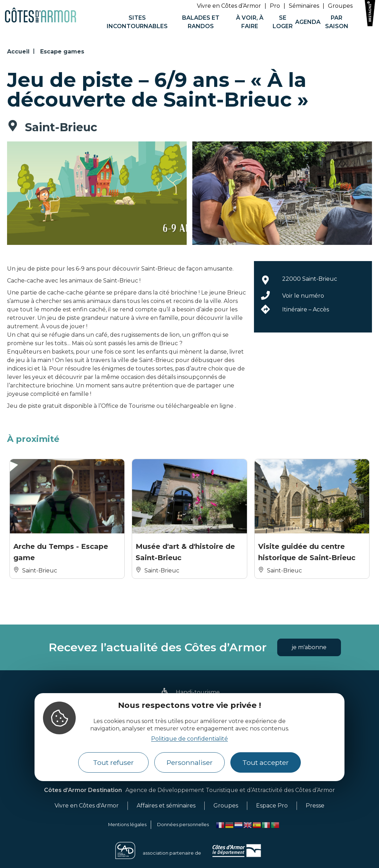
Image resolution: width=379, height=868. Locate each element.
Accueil (18, 52)
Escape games (62, 52)
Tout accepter (266, 762)
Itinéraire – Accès (306, 309)
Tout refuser (113, 762)
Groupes (340, 6)
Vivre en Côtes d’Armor (229, 6)
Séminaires (304, 6)
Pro (275, 6)
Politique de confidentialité (189, 739)
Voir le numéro (303, 296)
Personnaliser (190, 762)
